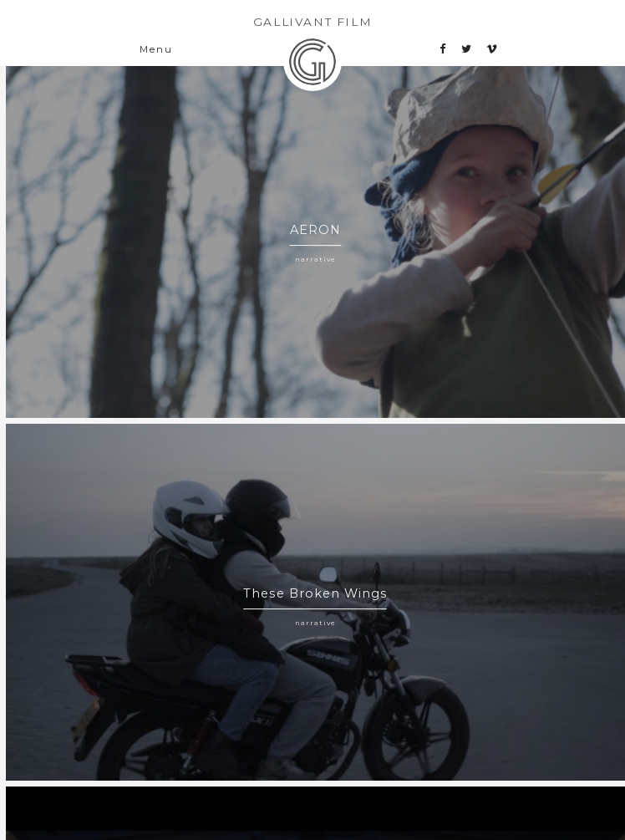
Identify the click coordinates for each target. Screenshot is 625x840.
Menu (156, 49)
